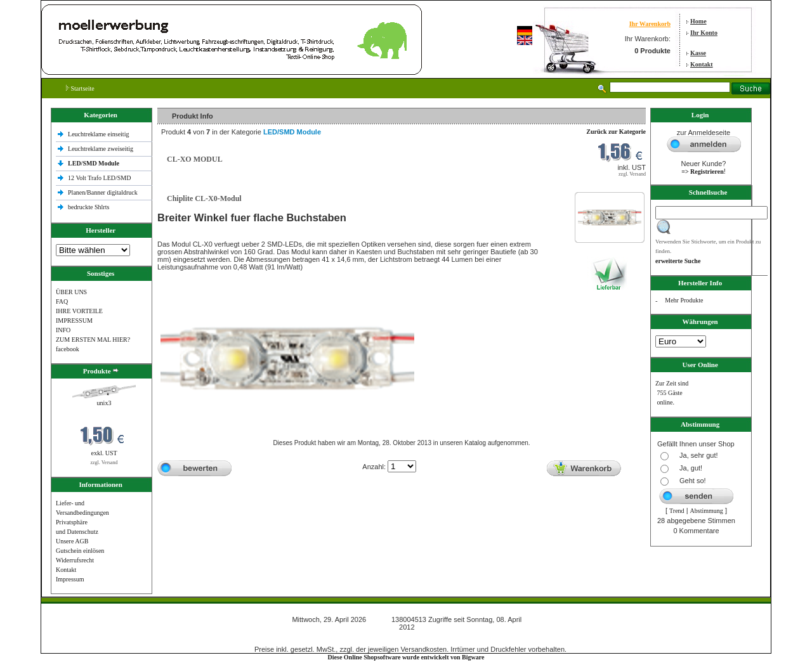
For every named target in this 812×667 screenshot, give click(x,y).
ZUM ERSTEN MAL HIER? (93, 340)
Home (698, 21)
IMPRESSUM (74, 321)
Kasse (698, 53)
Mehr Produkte (684, 300)
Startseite (80, 88)
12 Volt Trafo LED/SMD (99, 178)
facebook (68, 349)
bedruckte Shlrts (88, 207)
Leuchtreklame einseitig (99, 134)
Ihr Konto (704, 33)
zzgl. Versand (104, 463)
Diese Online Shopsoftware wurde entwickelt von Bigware (406, 657)
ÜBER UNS (71, 292)
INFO (63, 330)
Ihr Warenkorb (650, 24)
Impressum (70, 579)
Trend (677, 511)
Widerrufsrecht (75, 560)
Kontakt (702, 64)
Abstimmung (707, 511)
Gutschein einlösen (80, 551)
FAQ (62, 301)
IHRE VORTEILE (79, 311)
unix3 (104, 403)
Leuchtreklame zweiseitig (101, 149)
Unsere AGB (72, 541)
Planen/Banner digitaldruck (103, 192)
